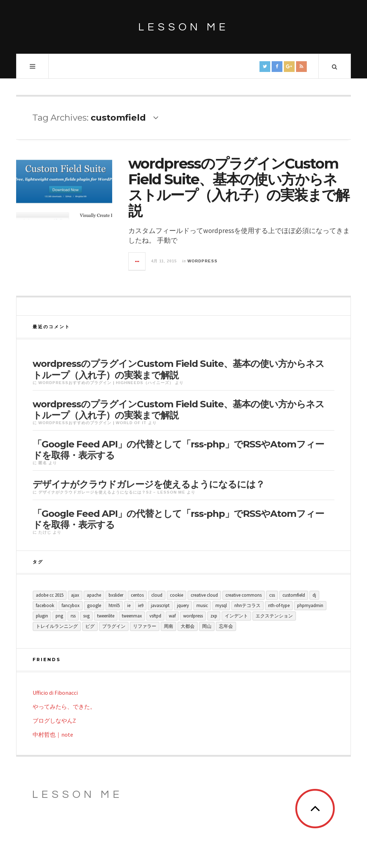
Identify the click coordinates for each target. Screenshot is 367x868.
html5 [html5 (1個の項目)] (114, 605)
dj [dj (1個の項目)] (314, 595)
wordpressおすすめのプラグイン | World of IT (92, 423)
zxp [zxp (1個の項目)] (214, 616)
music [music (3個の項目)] (202, 605)
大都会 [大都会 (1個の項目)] (188, 626)
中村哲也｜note (53, 734)
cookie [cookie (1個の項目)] (177, 595)
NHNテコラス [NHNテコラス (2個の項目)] (247, 605)
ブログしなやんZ (54, 721)
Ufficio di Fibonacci (55, 693)
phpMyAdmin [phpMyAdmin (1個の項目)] (310, 605)
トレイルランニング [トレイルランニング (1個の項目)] (57, 626)
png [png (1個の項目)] (59, 616)
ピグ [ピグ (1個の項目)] (90, 626)
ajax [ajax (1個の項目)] (75, 595)
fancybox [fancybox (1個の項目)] (71, 605)
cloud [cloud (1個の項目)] (157, 595)
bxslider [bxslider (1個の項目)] (116, 595)
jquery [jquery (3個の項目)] (183, 605)
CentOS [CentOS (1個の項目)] (137, 595)
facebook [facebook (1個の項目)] (45, 605)
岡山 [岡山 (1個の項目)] (207, 626)
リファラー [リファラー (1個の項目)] (145, 626)
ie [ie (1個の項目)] (129, 605)
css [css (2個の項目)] (272, 595)
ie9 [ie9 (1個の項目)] (141, 605)
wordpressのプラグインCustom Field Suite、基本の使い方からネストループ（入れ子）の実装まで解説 (239, 187)
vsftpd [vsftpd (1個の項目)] (155, 616)
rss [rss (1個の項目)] (73, 616)
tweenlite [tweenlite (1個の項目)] (106, 616)
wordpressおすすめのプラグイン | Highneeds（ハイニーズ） (106, 383)
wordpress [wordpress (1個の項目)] (193, 616)
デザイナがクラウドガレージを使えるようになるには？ (149, 484)
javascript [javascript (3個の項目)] (160, 605)
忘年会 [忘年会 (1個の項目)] (226, 626)
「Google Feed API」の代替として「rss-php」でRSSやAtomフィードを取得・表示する (178, 450)
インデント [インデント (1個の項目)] (236, 616)
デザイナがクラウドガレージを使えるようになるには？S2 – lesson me (112, 492)
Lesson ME (78, 794)
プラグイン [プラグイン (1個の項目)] (114, 626)
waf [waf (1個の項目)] (172, 616)
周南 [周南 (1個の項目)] (168, 626)
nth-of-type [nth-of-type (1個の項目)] (279, 605)
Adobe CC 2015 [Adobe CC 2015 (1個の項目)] (50, 595)
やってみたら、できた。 (64, 707)
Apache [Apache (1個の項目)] (94, 595)
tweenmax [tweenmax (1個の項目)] (132, 616)
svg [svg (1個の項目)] (86, 616)
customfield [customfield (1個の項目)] (294, 595)
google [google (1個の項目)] (94, 605)
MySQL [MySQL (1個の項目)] (221, 605)
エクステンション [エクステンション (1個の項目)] (274, 616)
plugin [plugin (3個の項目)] (42, 616)
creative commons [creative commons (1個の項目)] (244, 595)
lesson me (184, 27)
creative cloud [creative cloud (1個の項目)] (204, 595)
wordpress (202, 261)
